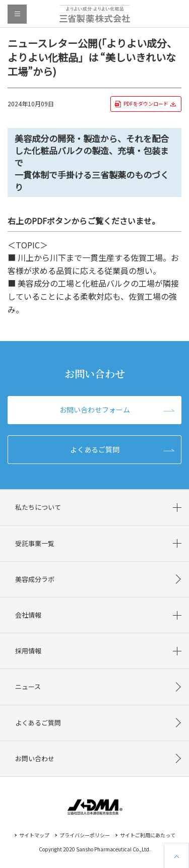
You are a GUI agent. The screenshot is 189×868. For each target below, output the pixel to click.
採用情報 (28, 651)
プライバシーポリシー (85, 835)
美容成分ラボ (35, 579)
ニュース (28, 686)
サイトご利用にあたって (148, 835)
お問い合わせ (35, 758)
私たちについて (38, 507)
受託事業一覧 (35, 543)
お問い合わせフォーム (95, 410)
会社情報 (28, 615)
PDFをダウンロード (146, 104)
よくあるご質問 (95, 449)
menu (17, 14)
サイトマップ (34, 835)
